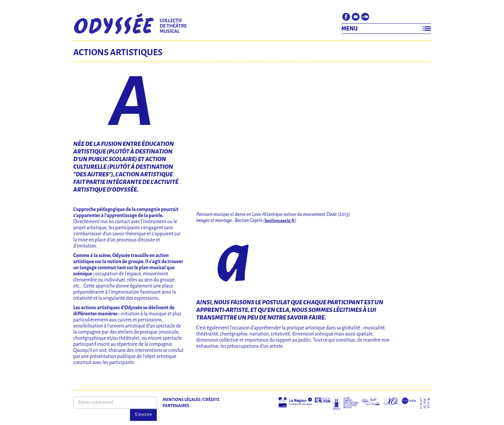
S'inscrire (143, 415)
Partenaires (176, 406)
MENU (350, 29)
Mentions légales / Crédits (191, 399)
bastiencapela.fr (280, 221)
